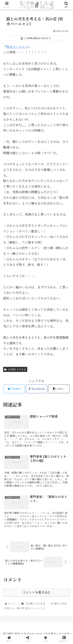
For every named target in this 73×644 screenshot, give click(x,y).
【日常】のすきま (15, 369)
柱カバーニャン (17, 47)
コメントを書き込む (37, 592)
